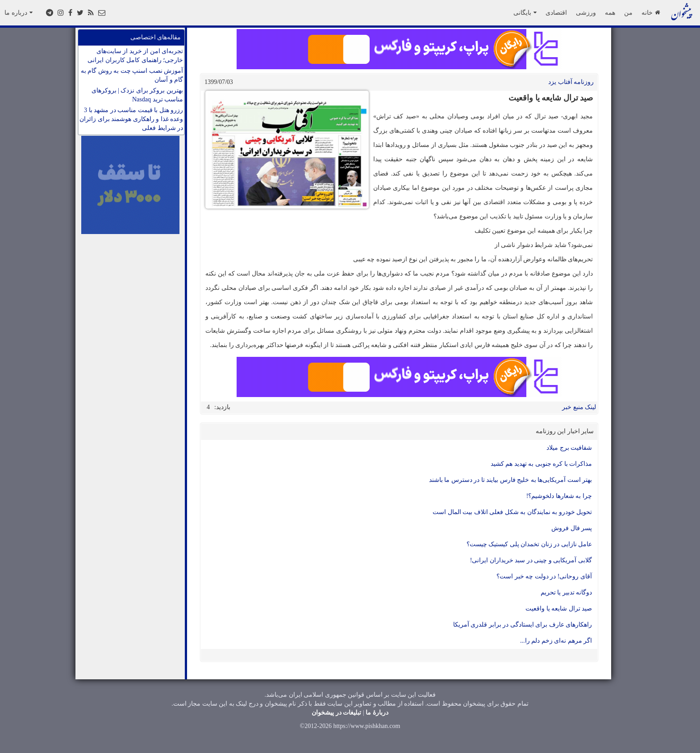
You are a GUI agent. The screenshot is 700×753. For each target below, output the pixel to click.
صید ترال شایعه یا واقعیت (559, 609)
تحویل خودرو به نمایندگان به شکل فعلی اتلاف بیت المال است (512, 512)
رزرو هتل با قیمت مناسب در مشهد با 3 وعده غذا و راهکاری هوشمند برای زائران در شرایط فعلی (131, 119)
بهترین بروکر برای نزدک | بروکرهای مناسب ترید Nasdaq (137, 95)
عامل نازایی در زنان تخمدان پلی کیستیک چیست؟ (529, 544)
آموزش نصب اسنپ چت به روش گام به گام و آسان (132, 75)
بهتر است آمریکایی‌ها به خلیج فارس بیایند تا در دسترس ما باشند (511, 480)
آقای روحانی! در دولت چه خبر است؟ (544, 576)
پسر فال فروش (572, 528)
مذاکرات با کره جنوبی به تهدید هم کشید (542, 464)
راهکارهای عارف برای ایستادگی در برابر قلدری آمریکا (523, 625)
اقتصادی (556, 13)
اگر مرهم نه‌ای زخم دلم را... (556, 641)
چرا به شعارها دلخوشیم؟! (559, 496)
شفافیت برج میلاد (569, 448)
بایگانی (525, 13)
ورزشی (586, 13)
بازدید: (222, 407)
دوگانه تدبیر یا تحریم (567, 592)
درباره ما (19, 13)
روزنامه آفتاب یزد (571, 82)
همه (610, 13)
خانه (651, 13)
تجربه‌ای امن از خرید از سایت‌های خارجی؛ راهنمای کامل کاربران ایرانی (135, 56)
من (628, 13)
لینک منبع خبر (579, 407)
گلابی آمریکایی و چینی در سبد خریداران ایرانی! (531, 560)
